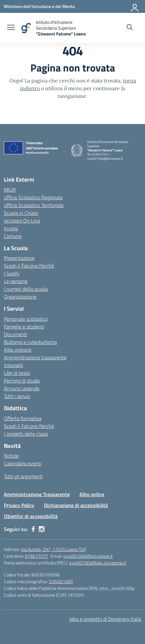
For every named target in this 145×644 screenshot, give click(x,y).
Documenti (16, 334)
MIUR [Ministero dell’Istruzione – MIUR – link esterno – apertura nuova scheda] (10, 190)
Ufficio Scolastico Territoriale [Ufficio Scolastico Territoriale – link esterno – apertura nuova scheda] (34, 205)
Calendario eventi (23, 463)
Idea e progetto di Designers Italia (105, 619)
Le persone (16, 281)
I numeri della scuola (26, 289)
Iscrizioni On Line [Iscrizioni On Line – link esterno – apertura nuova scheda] (22, 221)
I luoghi (12, 273)
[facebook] (33, 529)
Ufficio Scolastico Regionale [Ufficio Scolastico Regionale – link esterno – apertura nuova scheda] (33, 197)
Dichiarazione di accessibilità (76, 505)
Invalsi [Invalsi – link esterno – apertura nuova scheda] (11, 228)
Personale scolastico (26, 319)
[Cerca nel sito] (130, 28)
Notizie (11, 456)
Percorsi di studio (22, 381)
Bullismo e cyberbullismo (30, 342)
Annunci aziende (22, 388)
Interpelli (13, 365)
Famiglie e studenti (24, 327)
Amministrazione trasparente (35, 357)
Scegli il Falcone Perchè (29, 266)
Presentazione (19, 258)
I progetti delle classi (26, 434)
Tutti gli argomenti (23, 476)
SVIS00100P (61, 581)
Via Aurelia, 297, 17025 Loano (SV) (54, 549)
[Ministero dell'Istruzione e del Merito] (39, 6)
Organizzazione (20, 297)
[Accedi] (135, 6)
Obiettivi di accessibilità (31, 516)
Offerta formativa (23, 418)
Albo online (92, 494)
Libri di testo (17, 373)
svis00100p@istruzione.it (88, 556)
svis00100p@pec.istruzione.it (98, 563)
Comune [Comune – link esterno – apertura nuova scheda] (13, 236)
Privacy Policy (19, 505)
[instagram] (42, 529)
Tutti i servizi (17, 396)
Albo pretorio (18, 350)
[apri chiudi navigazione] (11, 28)
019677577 (36, 556)
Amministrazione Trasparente (37, 494)
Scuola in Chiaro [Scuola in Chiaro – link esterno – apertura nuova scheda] (21, 213)
